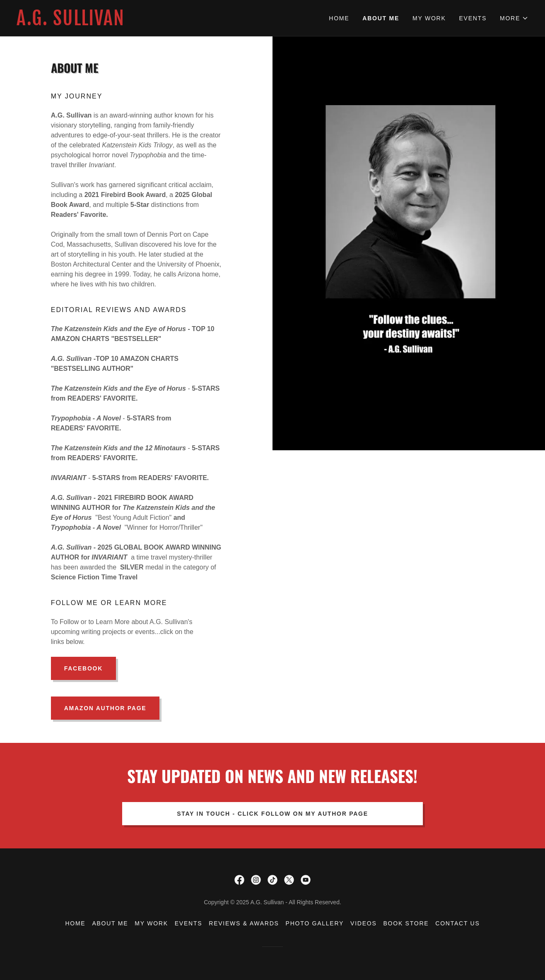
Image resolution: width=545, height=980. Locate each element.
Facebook (83, 668)
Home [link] (339, 18)
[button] (514, 18)
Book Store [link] (406, 923)
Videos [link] (363, 923)
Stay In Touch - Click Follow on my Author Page (272, 814)
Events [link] (473, 18)
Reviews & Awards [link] (244, 923)
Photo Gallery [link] (315, 923)
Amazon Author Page (105, 708)
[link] (145, 23)
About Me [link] (381, 18)
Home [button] (75, 923)
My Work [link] (429, 18)
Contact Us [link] (457, 923)
